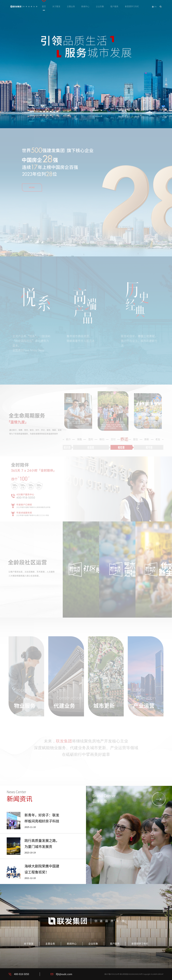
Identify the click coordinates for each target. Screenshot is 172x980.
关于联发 (56, 6)
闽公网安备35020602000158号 (131, 974)
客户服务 (114, 6)
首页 (44, 6)
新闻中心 (85, 6)
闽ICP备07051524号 (112, 974)
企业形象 (100, 6)
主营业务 (71, 6)
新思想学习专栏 (132, 6)
